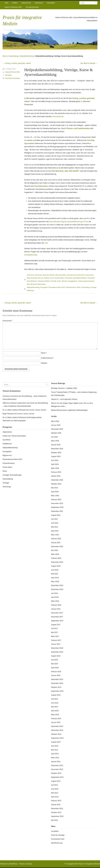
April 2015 (55, 711)
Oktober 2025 (56, 433)
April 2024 (55, 464)
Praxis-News (7, 467)
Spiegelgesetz (73, 281)
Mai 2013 (54, 793)
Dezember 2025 (57, 429)
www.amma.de (58, 116)
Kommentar (7, 321)
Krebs (59, 281)
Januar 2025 (56, 445)
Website (44, 363)
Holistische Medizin (44, 281)
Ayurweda (34, 278)
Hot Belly (54, 281)
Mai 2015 (54, 707)
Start (6, 3)
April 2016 (55, 668)
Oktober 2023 (56, 484)
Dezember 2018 (57, 585)
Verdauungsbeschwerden (86, 281)
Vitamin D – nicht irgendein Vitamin (64, 399)
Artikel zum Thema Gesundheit (14, 436)
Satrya (30, 864)
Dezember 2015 (57, 679)
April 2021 (55, 531)
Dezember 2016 (57, 648)
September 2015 (57, 691)
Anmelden (55, 831)
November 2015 (57, 683)
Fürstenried (68, 278)
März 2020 (55, 554)
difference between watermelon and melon (19, 403)
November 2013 (57, 769)
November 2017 (57, 617)
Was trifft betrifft (32, 284)
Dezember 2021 (57, 511)
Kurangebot (44, 287)
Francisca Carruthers (10, 396)
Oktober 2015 (56, 687)
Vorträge (94, 287)
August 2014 (56, 742)
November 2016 (57, 652)
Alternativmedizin (61, 275)
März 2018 (55, 601)
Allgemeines (7, 432)
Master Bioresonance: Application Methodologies (69, 410)
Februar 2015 (56, 718)
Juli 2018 (54, 593)
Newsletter (51, 3)
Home (5, 56)
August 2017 (56, 625)
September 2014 (57, 738)
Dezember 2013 (57, 765)
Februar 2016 (56, 672)
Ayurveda (70, 275)
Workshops (30, 290)
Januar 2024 (56, 476)
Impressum (39, 3)
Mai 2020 (54, 550)
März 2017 (55, 636)
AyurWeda (7, 440)
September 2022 (57, 507)
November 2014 (57, 730)
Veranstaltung (13, 56)
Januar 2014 (56, 762)
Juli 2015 (54, 699)
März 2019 (55, 582)
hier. (47, 243)
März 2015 (55, 715)
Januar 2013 (56, 805)
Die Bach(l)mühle (32, 7)
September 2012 (57, 816)
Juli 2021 (54, 519)
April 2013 (55, 797)
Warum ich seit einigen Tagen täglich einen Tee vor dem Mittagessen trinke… (72, 405)
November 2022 (57, 503)
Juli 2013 (54, 785)
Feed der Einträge (58, 835)
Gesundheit (91, 278)
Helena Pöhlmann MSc (13, 7)
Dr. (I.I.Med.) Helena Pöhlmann (14, 410)
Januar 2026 (56, 425)
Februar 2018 (56, 605)
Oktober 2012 (56, 812)
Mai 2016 (54, 664)
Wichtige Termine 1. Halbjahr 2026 (64, 388)
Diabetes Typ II (49, 278)
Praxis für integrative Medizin (89, 864)
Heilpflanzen (7, 444)
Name (44, 353)
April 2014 (55, 754)
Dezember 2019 (57, 562)
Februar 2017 (56, 640)
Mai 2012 (54, 820)
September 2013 (57, 777)
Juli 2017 (54, 628)
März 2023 (55, 496)
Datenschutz (26, 3)
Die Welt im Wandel (89, 63)
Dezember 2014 (57, 726)
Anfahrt (15, 3)
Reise (79, 287)
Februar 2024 (56, 472)
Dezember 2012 (57, 808)
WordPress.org (57, 843)
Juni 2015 (55, 703)
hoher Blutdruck (32, 281)
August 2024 (56, 456)
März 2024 (55, 468)
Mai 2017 (54, 632)
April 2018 (55, 597)
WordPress (14, 864)
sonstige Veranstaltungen (12, 475)
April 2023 (55, 492)
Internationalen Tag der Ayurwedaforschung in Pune (69, 222)
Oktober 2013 (56, 773)
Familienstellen (59, 278)
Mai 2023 (54, 488)
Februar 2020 (56, 558)
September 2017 (57, 621)
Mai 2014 (54, 750)
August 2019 (56, 566)
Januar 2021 (56, 543)
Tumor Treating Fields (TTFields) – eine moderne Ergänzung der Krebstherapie (74, 394)
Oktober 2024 (56, 453)
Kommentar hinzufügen (13, 78)
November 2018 (57, 589)
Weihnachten (42, 284)
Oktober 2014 (56, 734)
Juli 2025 (54, 437)
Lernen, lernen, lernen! (38, 410)
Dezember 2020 (57, 546)
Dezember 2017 (57, 613)
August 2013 (56, 781)
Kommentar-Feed (58, 839)
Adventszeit (38, 275)
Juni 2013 (55, 789)
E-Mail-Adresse (47, 358)
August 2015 (56, 695)
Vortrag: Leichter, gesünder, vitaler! (17, 63)
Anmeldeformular (31, 255)
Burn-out (41, 278)
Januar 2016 (56, 675)
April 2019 (55, 578)
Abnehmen (30, 275)
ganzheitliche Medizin (80, 278)
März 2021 (55, 535)
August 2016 (56, 656)
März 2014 (55, 758)
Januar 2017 (56, 644)
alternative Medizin (49, 275)
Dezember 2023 (57, 480)
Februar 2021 (56, 539)
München (65, 281)
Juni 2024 (55, 460)
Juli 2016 (54, 660)
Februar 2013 (56, 801)
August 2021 (56, 515)
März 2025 (55, 441)
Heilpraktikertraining (27, 56)
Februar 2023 (56, 499)
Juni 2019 (55, 570)
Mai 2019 (54, 574)
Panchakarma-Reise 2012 (57, 287)
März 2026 (55, 421)
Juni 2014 (55, 746)
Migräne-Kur (7, 455)
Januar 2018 (56, 609)
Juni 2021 (55, 523)
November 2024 (57, 449)
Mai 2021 (54, 527)
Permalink (8, 75)
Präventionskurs (71, 287)
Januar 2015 (56, 722)
